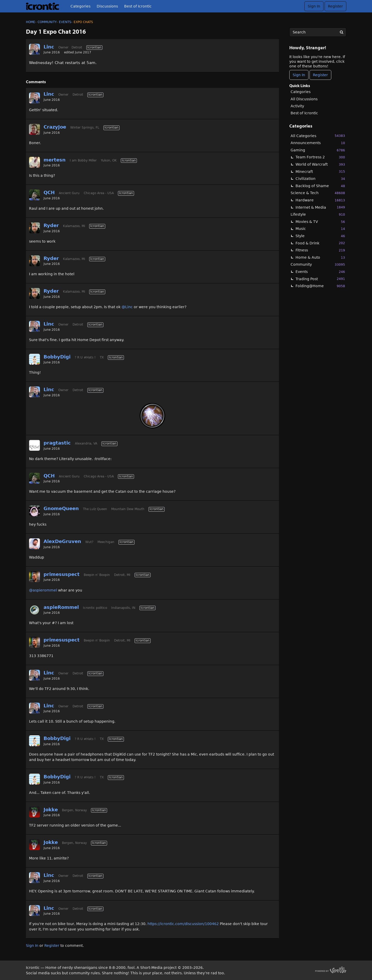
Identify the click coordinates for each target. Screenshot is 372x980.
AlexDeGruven (62, 541)
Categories (80, 6)
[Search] (342, 32)
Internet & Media (320, 207)
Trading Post (320, 279)
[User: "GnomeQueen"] (34, 511)
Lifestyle (318, 214)
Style (320, 236)
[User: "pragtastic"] (34, 445)
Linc (49, 47)
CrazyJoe (55, 127)
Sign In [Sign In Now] (299, 75)
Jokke (51, 810)
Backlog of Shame (320, 186)
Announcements (318, 143)
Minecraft (320, 171)
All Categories (318, 136)
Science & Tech (318, 193)
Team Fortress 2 (320, 157)
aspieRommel (61, 607)
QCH (49, 192)
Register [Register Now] (320, 75)
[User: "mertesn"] (34, 162)
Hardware (320, 200)
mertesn (55, 160)
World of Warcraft (320, 164)
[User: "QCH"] (34, 195)
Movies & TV (320, 222)
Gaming (318, 150)
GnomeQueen (61, 508)
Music (320, 229)
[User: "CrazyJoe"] (34, 129)
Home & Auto (320, 258)
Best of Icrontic (138, 6)
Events (320, 272)
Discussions (107, 6)
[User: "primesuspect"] (34, 577)
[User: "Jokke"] (34, 812)
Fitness (320, 250)
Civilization (320, 179)
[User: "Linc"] (34, 49)
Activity (297, 106)
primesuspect (62, 574)
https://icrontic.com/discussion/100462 (183, 924)
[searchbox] (318, 32)
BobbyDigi (57, 357)
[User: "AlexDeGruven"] (34, 544)
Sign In (314, 6)
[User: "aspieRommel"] (34, 610)
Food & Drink (320, 243)
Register (335, 6)
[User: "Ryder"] (34, 228)
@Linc (127, 307)
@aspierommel (43, 590)
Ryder (51, 225)
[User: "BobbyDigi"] (34, 359)
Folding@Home (320, 286)
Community (318, 265)
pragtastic (57, 443)
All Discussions (304, 99)
